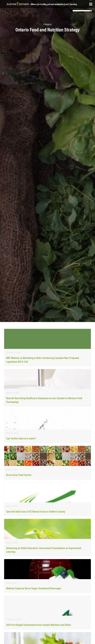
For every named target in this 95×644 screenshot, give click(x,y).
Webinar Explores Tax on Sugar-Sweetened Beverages (34, 588)
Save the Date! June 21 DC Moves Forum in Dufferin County (36, 511)
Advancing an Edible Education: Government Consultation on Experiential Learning (44, 550)
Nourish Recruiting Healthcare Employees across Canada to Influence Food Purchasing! (44, 400)
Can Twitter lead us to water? (21, 438)
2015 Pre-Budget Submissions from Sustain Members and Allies (38, 625)
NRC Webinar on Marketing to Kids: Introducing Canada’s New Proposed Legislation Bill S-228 (43, 360)
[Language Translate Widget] (82, 11)
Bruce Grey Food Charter (19, 475)
